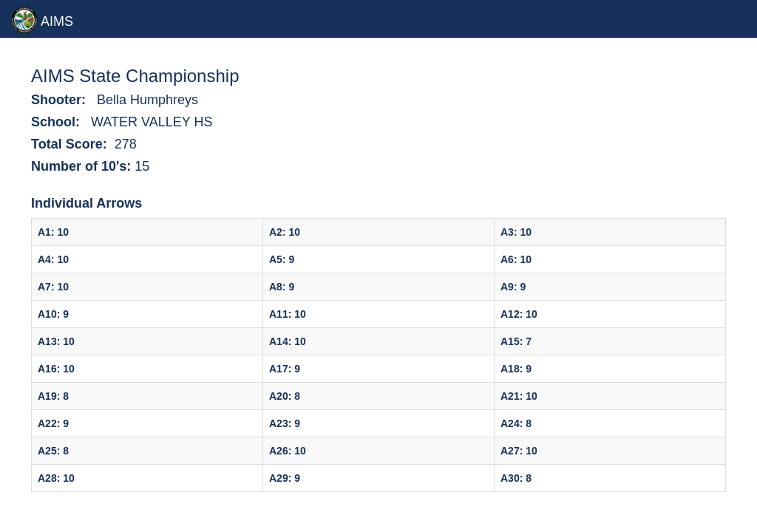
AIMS (42, 20)
